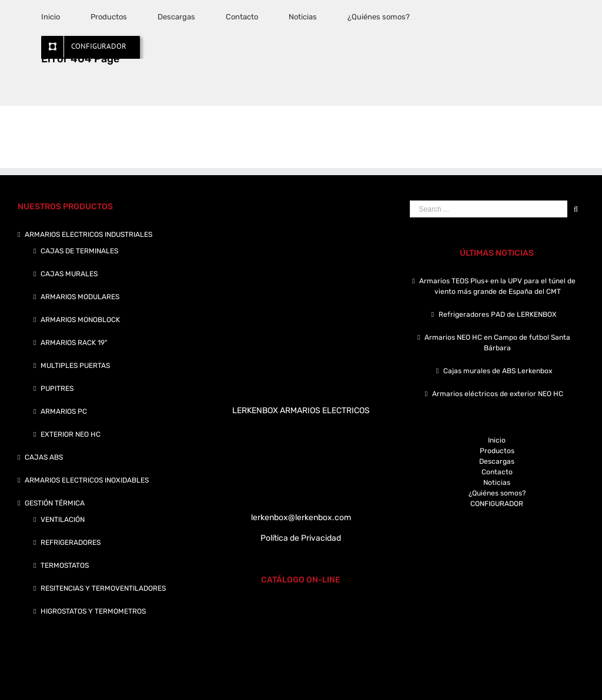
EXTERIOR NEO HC (71, 434)
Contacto (497, 472)
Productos (497, 451)
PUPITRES (57, 388)
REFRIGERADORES (71, 542)
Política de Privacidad (301, 538)
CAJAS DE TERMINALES (79, 251)
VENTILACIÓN (63, 520)
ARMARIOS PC (64, 411)
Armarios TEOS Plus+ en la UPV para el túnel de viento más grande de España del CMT (497, 286)
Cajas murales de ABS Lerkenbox (498, 371)
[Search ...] (489, 209)
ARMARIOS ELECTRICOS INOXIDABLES (87, 480)
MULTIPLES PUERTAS (75, 366)
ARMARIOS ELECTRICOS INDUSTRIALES (88, 235)
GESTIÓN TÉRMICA (55, 503)
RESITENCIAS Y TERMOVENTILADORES (103, 588)
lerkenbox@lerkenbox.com (301, 518)
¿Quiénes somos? (497, 493)
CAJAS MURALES (69, 274)
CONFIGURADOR (497, 504)
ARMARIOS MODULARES (80, 297)
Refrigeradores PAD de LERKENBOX (498, 314)
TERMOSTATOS (65, 565)
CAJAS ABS (44, 457)
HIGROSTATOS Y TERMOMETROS (93, 611)
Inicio (497, 440)
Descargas (497, 461)
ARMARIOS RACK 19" (74, 343)
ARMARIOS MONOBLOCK (80, 320)
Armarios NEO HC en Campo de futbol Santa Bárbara (497, 343)
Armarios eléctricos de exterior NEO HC (498, 394)
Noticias (497, 483)
